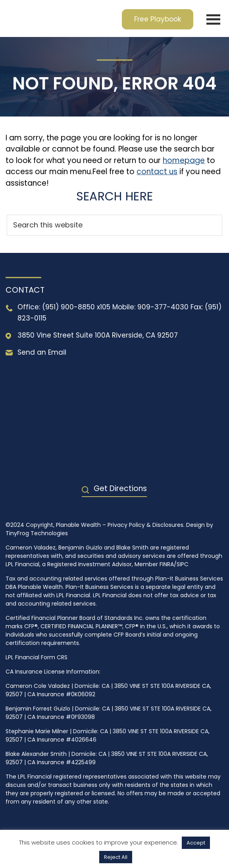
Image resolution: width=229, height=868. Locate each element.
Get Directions (120, 488)
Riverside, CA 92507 (145, 335)
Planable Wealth (59, 18)
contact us (157, 172)
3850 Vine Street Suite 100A (64, 335)
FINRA (167, 564)
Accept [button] (196, 843)
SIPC (183, 564)
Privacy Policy (126, 525)
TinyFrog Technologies (37, 533)
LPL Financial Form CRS (37, 657)
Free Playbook (158, 19)
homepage (184, 160)
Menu (213, 19)
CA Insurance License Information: (53, 672)
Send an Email (42, 352)
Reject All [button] (116, 857)
